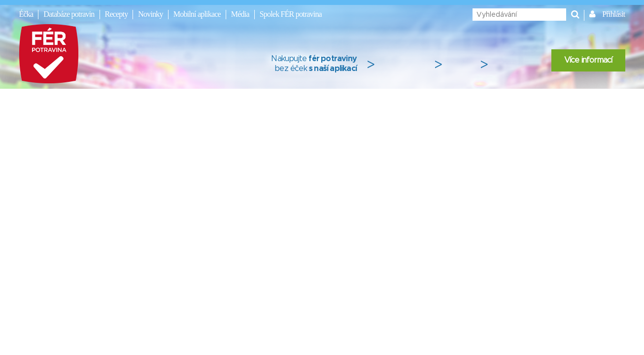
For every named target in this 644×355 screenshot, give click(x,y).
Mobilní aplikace (197, 14)
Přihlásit (613, 14)
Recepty (117, 14)
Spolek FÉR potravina (291, 14)
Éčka (26, 14)
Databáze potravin (69, 14)
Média (240, 14)
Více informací (588, 60)
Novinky (150, 14)
